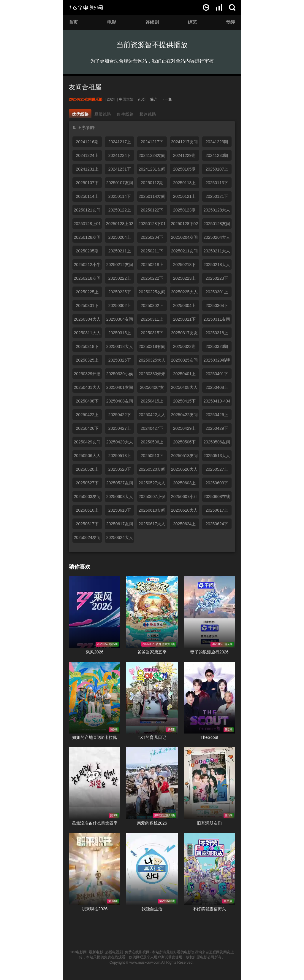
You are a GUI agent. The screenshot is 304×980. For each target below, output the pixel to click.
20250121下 (217, 196)
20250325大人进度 (152, 362)
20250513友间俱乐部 (184, 457)
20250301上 (217, 292)
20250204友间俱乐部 (184, 239)
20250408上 (217, 387)
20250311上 (152, 319)
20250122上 (120, 210)
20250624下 (217, 524)
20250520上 (87, 469)
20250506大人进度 (87, 457)
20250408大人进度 (184, 389)
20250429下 (217, 428)
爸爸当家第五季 (152, 652)
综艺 (192, 22)
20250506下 (184, 442)
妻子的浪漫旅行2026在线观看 (209, 612)
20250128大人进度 (217, 211)
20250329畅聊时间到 (217, 362)
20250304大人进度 (87, 321)
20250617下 (87, 524)
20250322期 (184, 346)
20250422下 (120, 415)
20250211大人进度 (217, 252)
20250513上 (120, 456)
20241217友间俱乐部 (184, 143)
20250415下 (184, 401)
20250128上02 (120, 224)
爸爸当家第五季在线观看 (152, 612)
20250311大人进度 (87, 334)
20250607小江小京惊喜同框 (184, 498)
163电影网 (86, 7)
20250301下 (87, 306)
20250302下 (152, 306)
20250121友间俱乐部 (87, 211)
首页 (73, 22)
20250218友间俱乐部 (87, 280)
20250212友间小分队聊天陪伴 (120, 266)
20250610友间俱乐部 (152, 512)
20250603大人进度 (120, 498)
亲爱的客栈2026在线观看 (152, 783)
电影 (112, 22)
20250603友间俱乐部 (87, 498)
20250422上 (87, 415)
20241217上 (120, 142)
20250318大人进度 (120, 348)
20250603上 (184, 483)
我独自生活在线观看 (152, 869)
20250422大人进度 (152, 416)
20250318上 (217, 333)
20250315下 (152, 333)
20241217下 (152, 142)
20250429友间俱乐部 (87, 443)
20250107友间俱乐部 (120, 184)
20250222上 (120, 278)
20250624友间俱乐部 (87, 539)
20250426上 (217, 415)
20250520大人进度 (184, 471)
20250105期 (184, 169)
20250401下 (217, 374)
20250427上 (120, 428)
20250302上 (120, 306)
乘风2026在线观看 (95, 612)
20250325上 (87, 360)
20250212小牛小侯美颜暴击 (87, 266)
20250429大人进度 (120, 443)
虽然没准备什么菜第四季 (95, 823)
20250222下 (152, 278)
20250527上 (217, 469)
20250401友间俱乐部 (120, 389)
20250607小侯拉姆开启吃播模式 (152, 498)
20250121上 (184, 196)
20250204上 (120, 237)
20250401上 (184, 374)
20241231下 (120, 169)
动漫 (231, 22)
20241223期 (217, 142)
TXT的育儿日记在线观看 (152, 698)
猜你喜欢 (80, 567)
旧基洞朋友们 (209, 823)
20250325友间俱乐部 (184, 362)
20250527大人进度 (152, 484)
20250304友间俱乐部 (120, 321)
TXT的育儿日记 (152, 737)
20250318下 (87, 346)
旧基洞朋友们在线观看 (209, 783)
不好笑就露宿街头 (209, 909)
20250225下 (120, 292)
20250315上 (120, 333)
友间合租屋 (85, 87)
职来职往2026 (95, 909)
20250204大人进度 (217, 239)
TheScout (209, 737)
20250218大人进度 (217, 266)
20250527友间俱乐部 (120, 484)
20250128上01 (87, 224)
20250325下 (120, 360)
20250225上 (87, 292)
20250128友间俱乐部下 (87, 239)
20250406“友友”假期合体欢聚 (152, 389)
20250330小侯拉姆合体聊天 (120, 375)
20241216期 (87, 142)
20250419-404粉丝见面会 (217, 402)
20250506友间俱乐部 (217, 443)
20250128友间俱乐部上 (217, 225)
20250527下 (87, 483)
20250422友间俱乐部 (184, 416)
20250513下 (152, 456)
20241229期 (184, 155)
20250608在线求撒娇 (217, 498)
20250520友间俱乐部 (152, 471)
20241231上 (87, 169)
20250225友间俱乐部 (152, 293)
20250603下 (217, 483)
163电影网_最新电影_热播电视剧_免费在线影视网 (110, 952)
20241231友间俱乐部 (152, 171)
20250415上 (152, 401)
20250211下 (152, 251)
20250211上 (120, 251)
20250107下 (87, 183)
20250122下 (152, 210)
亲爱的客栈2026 (152, 823)
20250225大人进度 (184, 293)
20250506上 (152, 442)
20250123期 (184, 210)
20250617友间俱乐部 (120, 525)
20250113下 (217, 183)
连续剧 (152, 22)
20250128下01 (152, 224)
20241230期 (217, 155)
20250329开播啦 (87, 375)
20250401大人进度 (87, 389)
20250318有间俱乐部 (152, 348)
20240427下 (152, 428)
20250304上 (184, 306)
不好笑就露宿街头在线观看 (209, 869)
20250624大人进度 (120, 539)
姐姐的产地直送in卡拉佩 (95, 737)
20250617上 (217, 510)
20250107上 (217, 169)
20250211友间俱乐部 (184, 252)
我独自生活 (152, 909)
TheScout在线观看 (209, 698)
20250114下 (120, 196)
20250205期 (87, 251)
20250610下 (120, 510)
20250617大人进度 (152, 525)
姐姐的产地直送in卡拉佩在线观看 (95, 698)
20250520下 (120, 469)
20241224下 (120, 155)
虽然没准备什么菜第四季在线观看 (95, 783)
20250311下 (184, 319)
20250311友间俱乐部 (217, 321)
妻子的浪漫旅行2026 (209, 652)
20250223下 (217, 278)
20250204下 (152, 237)
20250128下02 (184, 224)
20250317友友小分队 (184, 334)
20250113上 (184, 183)
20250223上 (184, 278)
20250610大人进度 (184, 512)
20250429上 (184, 428)
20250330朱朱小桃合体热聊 (152, 375)
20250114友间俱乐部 (152, 198)
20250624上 (184, 524)
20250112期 (152, 183)
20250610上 (87, 510)
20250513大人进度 (217, 457)
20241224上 (87, 155)
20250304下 (217, 306)
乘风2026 (95, 652)
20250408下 (87, 401)
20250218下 (184, 265)
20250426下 (87, 428)
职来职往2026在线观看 (95, 869)
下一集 (167, 99)
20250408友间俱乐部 (120, 402)
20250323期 (217, 346)
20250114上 (87, 196)
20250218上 (152, 265)
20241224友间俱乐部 (152, 157)
